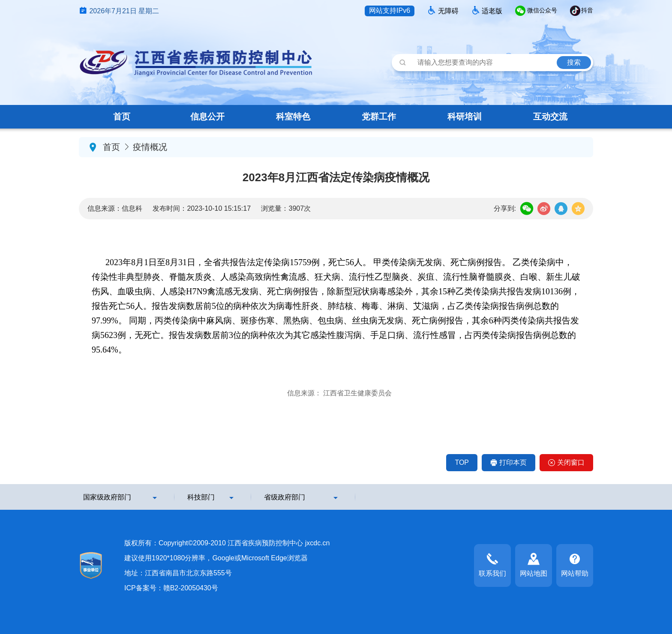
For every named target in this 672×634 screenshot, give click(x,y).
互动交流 (550, 117)
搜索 (574, 62)
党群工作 (379, 117)
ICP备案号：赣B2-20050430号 (171, 588)
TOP (462, 462)
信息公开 (207, 117)
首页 (122, 117)
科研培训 (465, 117)
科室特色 (293, 117)
